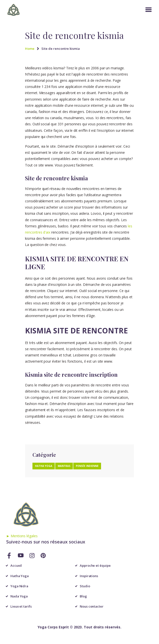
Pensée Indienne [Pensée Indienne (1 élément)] (87, 466)
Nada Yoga (19, 596)
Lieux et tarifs (21, 606)
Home (30, 49)
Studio (85, 586)
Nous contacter (92, 606)
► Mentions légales (22, 536)
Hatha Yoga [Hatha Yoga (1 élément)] (44, 466)
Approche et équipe (95, 565)
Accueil (16, 565)
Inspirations (89, 576)
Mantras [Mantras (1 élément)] (64, 466)
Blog (83, 596)
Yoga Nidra (19, 586)
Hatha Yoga (20, 576)
